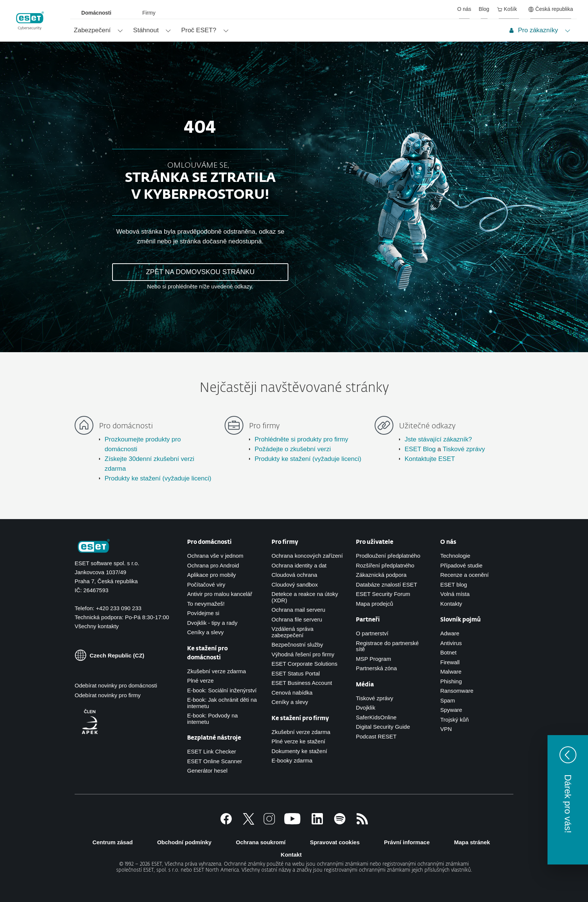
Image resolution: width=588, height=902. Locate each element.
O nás (448, 542)
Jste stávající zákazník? (438, 439)
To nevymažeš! (206, 604)
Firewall (450, 662)
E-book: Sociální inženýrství (222, 690)
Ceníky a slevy (205, 632)
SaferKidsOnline (376, 717)
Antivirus (451, 643)
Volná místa (455, 594)
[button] (568, 800)
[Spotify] (340, 822)
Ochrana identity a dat (299, 565)
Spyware (451, 710)
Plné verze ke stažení (298, 741)
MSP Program (373, 659)
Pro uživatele (375, 542)
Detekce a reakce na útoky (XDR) (305, 597)
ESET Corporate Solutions (304, 664)
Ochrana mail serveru (298, 610)
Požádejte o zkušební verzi (293, 449)
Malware (451, 672)
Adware (450, 633)
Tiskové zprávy (464, 449)
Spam (448, 700)
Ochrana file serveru (297, 619)
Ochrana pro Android (213, 565)
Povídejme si (203, 613)
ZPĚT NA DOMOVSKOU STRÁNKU (200, 272)
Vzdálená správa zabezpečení (292, 632)
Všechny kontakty (97, 626)
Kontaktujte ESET (430, 459)
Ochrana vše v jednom (215, 556)
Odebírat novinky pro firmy (108, 695)
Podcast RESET (376, 736)
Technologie (455, 556)
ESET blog (454, 585)
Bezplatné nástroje (214, 738)
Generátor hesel (207, 771)
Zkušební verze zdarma (217, 671)
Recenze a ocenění (464, 575)
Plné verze (200, 681)
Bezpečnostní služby (297, 645)
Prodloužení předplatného (388, 556)
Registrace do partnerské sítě (387, 646)
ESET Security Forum (383, 594)
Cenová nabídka (292, 693)
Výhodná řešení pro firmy (303, 654)
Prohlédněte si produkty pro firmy (301, 439)
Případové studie (461, 565)
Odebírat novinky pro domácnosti (116, 685)
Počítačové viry (206, 585)
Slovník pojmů (460, 620)
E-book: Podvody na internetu (212, 719)
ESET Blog (420, 449)
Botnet (448, 652)
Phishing (451, 681)
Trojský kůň (454, 720)
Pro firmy (285, 542)
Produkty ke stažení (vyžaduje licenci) (158, 478)
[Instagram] (269, 822)
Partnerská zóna (376, 668)
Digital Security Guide (383, 727)
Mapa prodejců (374, 604)
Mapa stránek (472, 842)
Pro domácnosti (209, 542)
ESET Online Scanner (214, 761)
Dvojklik (366, 708)
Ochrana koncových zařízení (307, 556)
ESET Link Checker (212, 751)
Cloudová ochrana (294, 575)
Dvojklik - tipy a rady (212, 623)
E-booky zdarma (292, 760)
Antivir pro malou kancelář (220, 594)
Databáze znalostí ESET (386, 585)
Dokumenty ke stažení (299, 751)
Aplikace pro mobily (211, 575)
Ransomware (457, 691)
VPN (446, 729)
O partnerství (372, 633)
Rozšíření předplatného (385, 565)
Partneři (368, 620)
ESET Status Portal (296, 673)
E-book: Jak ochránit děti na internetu (222, 703)
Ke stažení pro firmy (300, 718)
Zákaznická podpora (381, 575)
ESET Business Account (302, 683)
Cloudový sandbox (295, 585)
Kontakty (451, 604)
